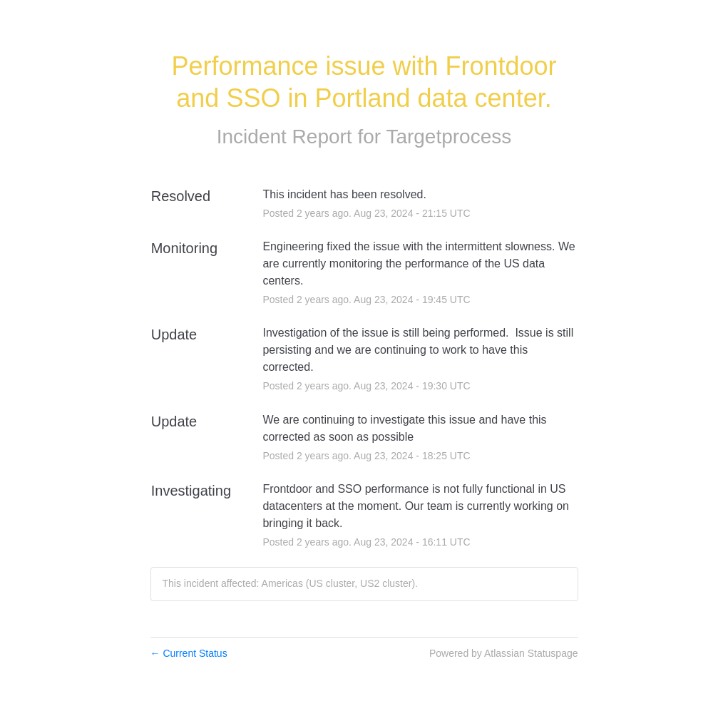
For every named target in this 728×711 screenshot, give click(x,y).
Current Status (189, 653)
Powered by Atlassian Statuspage (504, 653)
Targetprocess (448, 137)
